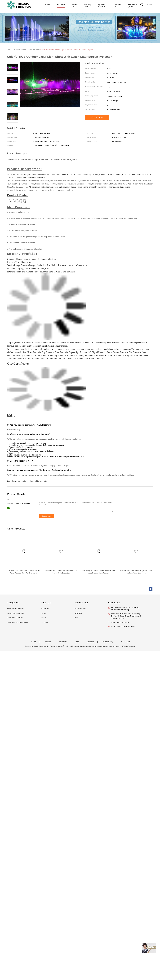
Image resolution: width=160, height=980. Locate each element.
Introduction (45, 609)
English (150, 4)
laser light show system (39, 481)
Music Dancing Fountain (16, 609)
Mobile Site (126, 642)
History (43, 613)
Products (61, 4)
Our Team (44, 623)
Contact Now (97, 117)
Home (47, 4)
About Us (75, 6)
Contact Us (117, 6)
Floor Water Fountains (15, 618)
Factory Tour (88, 6)
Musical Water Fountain (15, 613)
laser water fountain (20, 481)
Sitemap (90, 642)
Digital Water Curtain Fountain (18, 623)
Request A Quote (133, 6)
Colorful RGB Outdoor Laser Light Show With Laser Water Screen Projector (67, 50)
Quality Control (102, 6)
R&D (76, 618)
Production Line (80, 609)
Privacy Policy (107, 642)
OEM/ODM (78, 613)
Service (43, 618)
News (77, 642)
